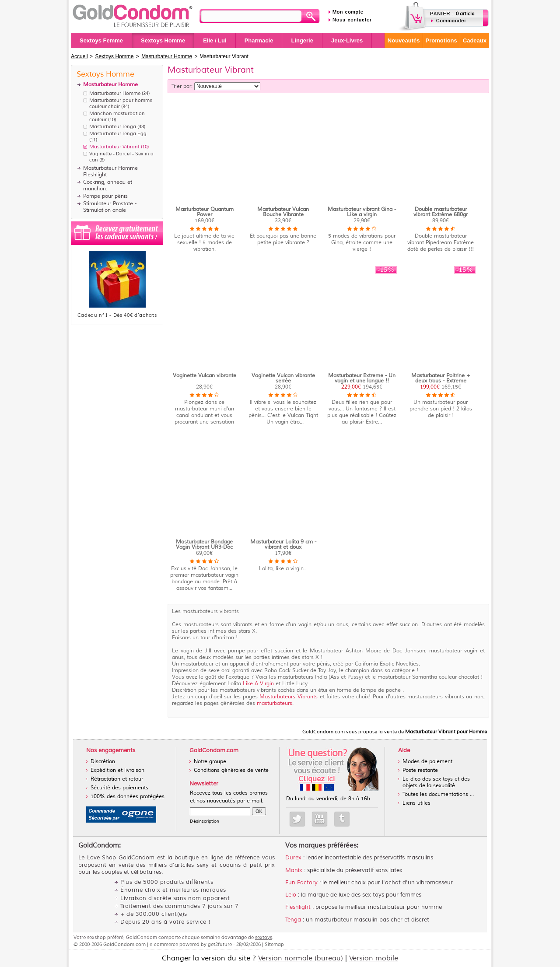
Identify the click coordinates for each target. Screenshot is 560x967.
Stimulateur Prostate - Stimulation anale (110, 207)
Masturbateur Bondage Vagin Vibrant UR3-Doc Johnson (204, 547)
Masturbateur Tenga (113, 126)
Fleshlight (298, 907)
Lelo (291, 895)
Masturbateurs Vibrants (289, 697)
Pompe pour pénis (105, 196)
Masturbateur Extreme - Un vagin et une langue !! (362, 378)
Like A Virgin (258, 684)
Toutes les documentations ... (438, 794)
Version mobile (374, 958)
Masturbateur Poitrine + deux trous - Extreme (441, 378)
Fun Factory (301, 883)
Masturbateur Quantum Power (205, 212)
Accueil (79, 56)
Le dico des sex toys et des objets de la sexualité (436, 782)
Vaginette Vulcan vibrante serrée (283, 378)
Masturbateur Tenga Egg (118, 133)
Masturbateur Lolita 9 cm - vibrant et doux (283, 545)
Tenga (293, 920)
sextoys (264, 937)
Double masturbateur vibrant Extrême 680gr (441, 212)
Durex (293, 858)
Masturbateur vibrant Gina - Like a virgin (362, 212)
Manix (294, 870)
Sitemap (274, 944)
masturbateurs (275, 703)
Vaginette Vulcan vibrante (205, 376)
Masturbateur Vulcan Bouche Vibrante (283, 212)
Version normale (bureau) (301, 958)
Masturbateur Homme (115, 93)
